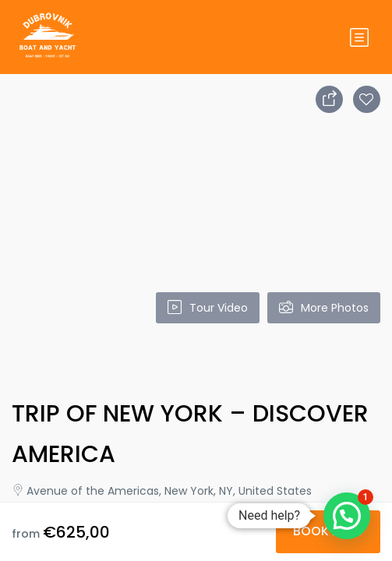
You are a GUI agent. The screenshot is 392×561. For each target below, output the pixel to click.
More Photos (324, 308)
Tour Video (208, 308)
